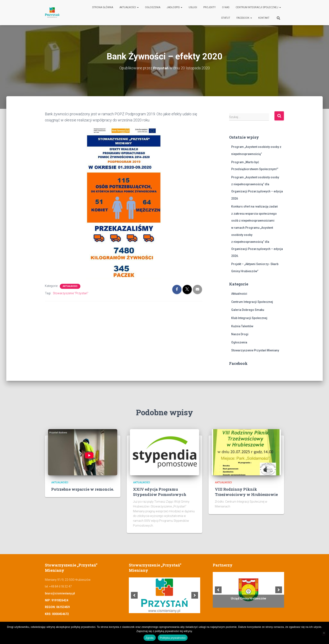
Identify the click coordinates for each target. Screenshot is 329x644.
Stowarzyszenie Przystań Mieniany (255, 350)
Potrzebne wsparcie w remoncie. (83, 489)
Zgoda (150, 638)
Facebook (244, 18)
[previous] (134, 595)
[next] (195, 595)
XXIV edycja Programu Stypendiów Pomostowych (160, 492)
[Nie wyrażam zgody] (324, 633)
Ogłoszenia (153, 7)
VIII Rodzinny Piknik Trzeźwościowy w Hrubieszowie (246, 492)
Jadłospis (174, 7)
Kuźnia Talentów (242, 326)
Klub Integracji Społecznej (249, 318)
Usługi (193, 7)
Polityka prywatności (173, 638)
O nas (226, 7)
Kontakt (264, 18)
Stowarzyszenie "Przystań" (71, 293)
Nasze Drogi (240, 334)
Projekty (210, 7)
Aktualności (129, 7)
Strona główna (103, 7)
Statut (226, 18)
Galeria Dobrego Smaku (248, 310)
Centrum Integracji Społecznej (258, 7)
